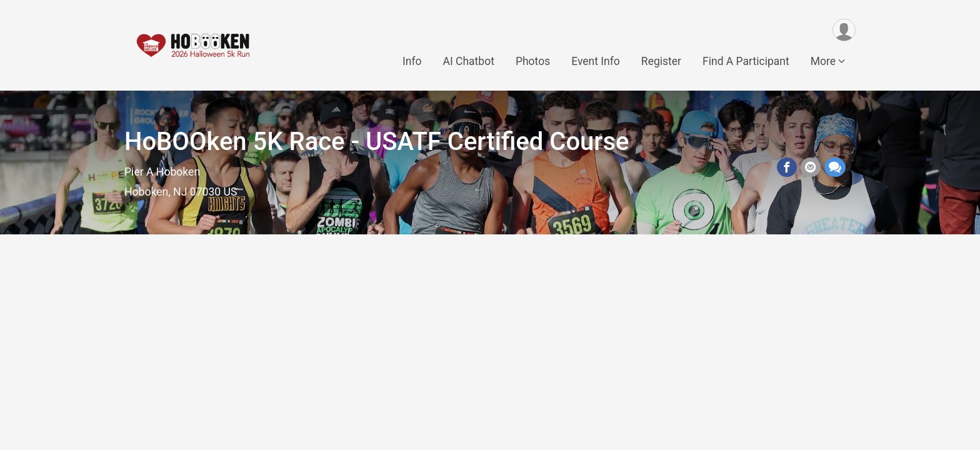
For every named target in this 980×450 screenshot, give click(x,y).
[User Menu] (844, 30)
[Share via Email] (811, 167)
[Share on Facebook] (787, 167)
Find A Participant (746, 62)
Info (412, 62)
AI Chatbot (468, 62)
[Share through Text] (835, 167)
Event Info (596, 62)
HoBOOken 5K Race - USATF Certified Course (377, 142)
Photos (533, 62)
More (823, 62)
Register (661, 62)
